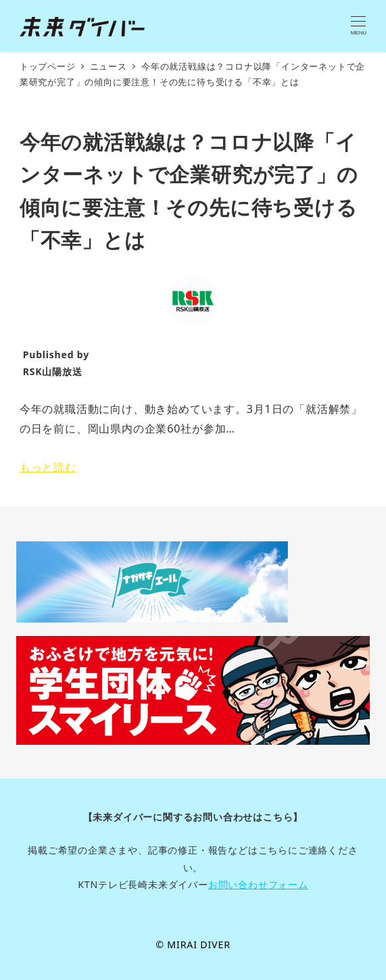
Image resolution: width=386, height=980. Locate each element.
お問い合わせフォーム (258, 884)
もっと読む (48, 467)
